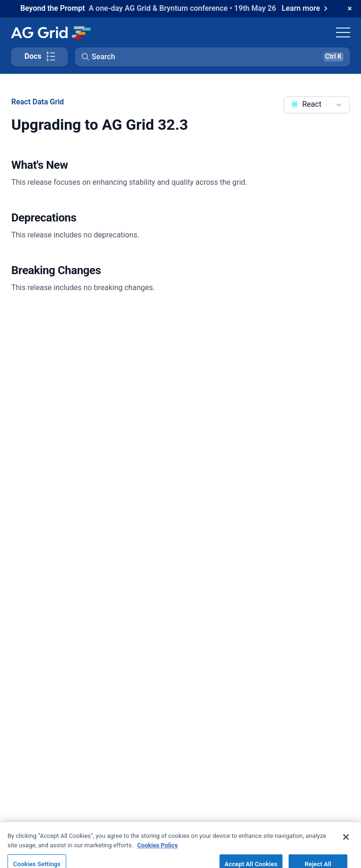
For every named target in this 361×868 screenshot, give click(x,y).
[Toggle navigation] (343, 32)
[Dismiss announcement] (350, 8)
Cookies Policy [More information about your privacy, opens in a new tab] (157, 850)
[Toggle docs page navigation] (39, 57)
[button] (212, 57)
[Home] (51, 32)
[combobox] (317, 105)
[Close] (346, 843)
